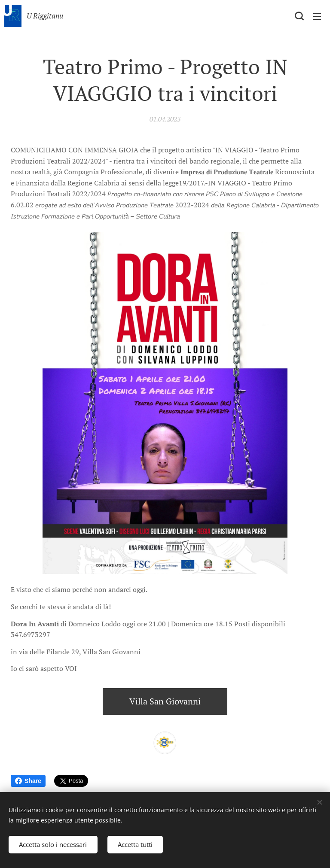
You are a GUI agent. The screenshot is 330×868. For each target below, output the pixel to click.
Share (28, 781)
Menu (317, 16)
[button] (299, 16)
